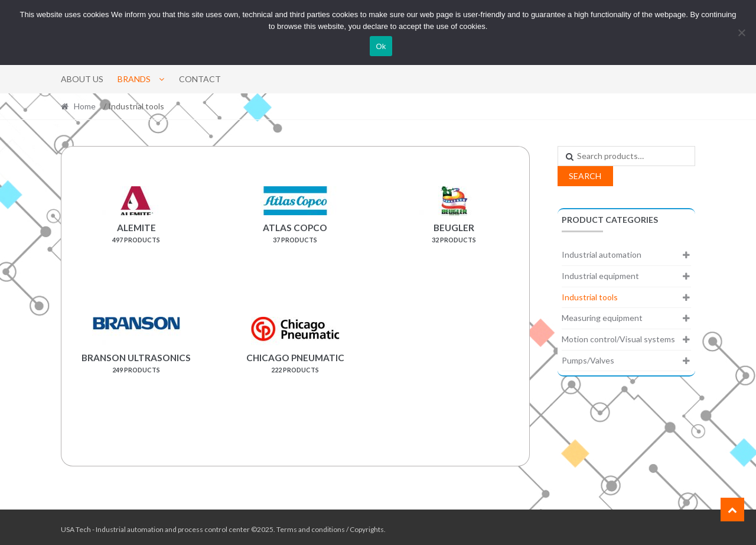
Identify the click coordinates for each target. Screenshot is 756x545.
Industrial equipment (600, 276)
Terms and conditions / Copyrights (330, 525)
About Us (82, 79)
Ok (381, 46)
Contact (200, 79)
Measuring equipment (602, 318)
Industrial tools (590, 297)
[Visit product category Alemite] (136, 231)
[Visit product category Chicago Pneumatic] (295, 359)
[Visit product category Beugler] (454, 231)
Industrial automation (602, 254)
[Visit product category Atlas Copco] (295, 231)
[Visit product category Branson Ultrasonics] (136, 359)
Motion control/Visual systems (618, 339)
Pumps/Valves (588, 360)
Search (585, 176)
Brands (134, 79)
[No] (741, 33)
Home (85, 106)
